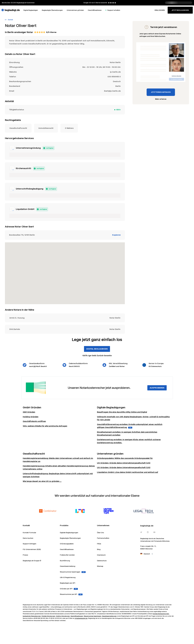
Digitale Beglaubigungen (161, 614)
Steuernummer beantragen (92, 616)
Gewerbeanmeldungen (109, 616)
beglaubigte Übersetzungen (32, 616)
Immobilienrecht (46, 128)
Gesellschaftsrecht (18, 128)
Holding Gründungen (63, 616)
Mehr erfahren (161, 99)
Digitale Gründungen (48, 616)
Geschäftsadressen (77, 616)
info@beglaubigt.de (81, 618)
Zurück (9, 20)
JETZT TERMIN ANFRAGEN (161, 92)
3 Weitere (69, 128)
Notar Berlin (115, 62)
